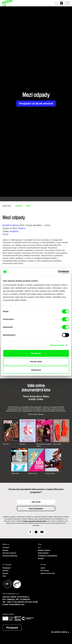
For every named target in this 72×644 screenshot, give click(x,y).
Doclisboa (23, 444)
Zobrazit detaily (57, 345)
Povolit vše (36, 353)
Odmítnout (36, 370)
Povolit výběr (36, 362)
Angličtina (14, 231)
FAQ (4, 576)
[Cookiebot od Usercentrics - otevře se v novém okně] (58, 272)
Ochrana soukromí (9, 553)
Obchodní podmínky (10, 556)
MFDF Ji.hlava (33, 473)
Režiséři (41, 559)
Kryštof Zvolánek (11, 225)
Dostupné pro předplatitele (48, 556)
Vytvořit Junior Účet (48, 573)
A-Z (39, 548)
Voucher (6, 571)
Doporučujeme (43, 553)
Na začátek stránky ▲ (60, 632)
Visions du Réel (50, 473)
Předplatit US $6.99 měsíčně (36, 104)
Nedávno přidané (44, 550)
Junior (43, 568)
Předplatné (6, 568)
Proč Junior (45, 571)
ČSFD (6, 234)
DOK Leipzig (57, 444)
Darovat (5, 573)
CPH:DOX (6, 444)
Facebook (19, 206)
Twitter (28, 206)
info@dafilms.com (17, 604)
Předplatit (12, 628)
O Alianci (6, 548)
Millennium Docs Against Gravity (44, 445)
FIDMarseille (15, 473)
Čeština (22, 228)
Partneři (5, 550)
